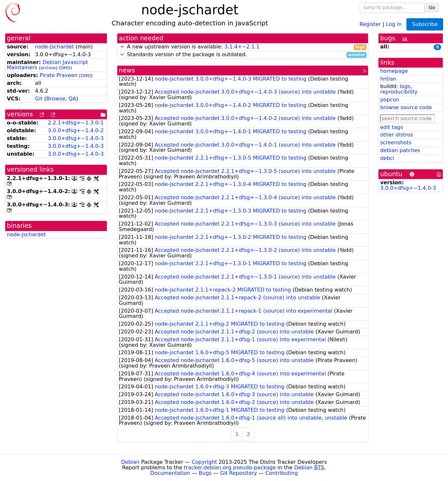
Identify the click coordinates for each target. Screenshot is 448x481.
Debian (130, 462)
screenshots (396, 143)
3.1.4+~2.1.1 (242, 47)
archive (48, 68)
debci (387, 158)
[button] (122, 47)
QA (72, 99)
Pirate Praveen (58, 75)
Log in (394, 24)
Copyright (204, 462)
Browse (56, 99)
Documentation (170, 473)
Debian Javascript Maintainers (47, 65)
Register (370, 24)
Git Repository (239, 473)
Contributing (282, 473)
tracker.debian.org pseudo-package (230, 468)
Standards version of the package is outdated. (243, 55)
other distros (397, 135)
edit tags (391, 127)
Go (432, 7)
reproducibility (399, 92)
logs (405, 86)
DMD (65, 68)
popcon (390, 100)
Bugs (205, 473)
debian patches (400, 150)
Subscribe (425, 24)
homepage (394, 71)
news (127, 70)
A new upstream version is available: (243, 47)
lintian (388, 79)
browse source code (406, 107)
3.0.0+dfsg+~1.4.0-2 (76, 130)
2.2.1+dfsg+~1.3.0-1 (76, 123)
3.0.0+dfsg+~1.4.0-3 (76, 138)
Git (39, 99)
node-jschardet (55, 47)
